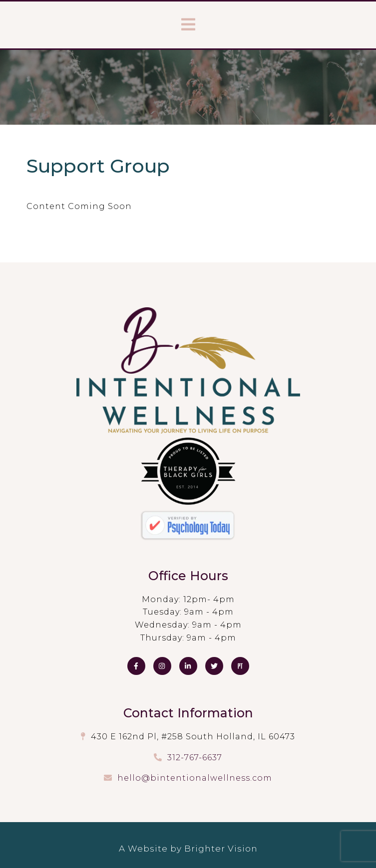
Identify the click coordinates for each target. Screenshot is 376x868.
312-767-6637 (195, 758)
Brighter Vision (221, 849)
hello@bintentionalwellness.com (195, 778)
